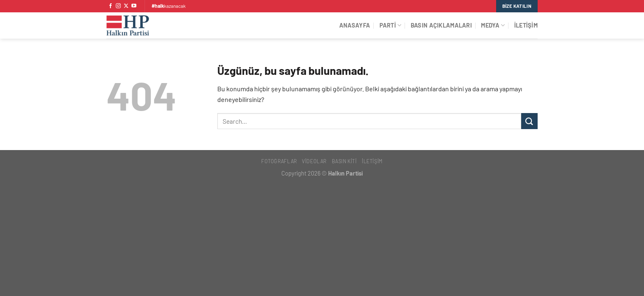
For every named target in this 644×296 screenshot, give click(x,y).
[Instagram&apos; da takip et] (118, 6)
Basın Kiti (344, 161)
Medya (493, 25)
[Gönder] (529, 121)
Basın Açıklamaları (441, 25)
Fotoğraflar (279, 161)
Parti (391, 25)
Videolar (314, 161)
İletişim (526, 25)
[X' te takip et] (126, 6)
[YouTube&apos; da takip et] (134, 6)
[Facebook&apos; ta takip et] (110, 6)
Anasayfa (355, 25)
